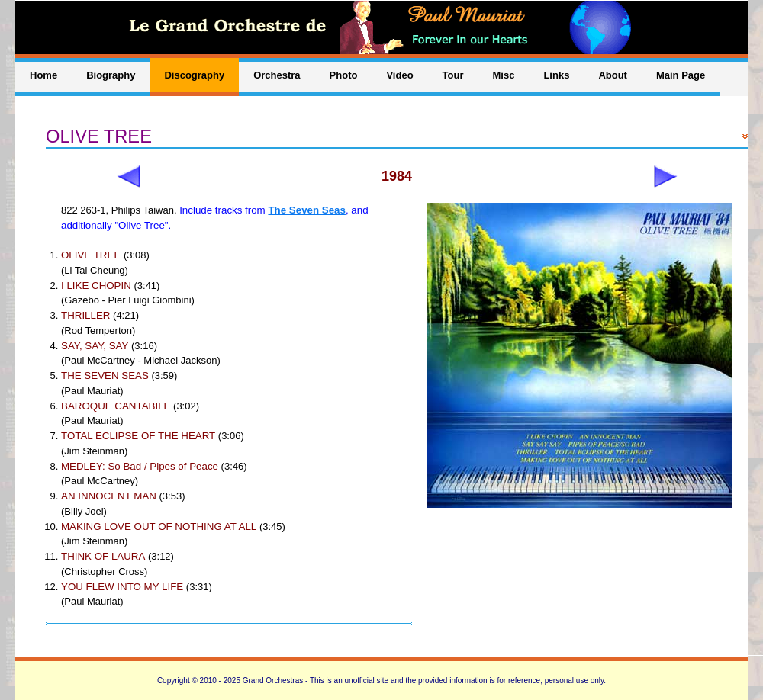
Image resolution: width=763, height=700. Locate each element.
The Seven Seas (307, 210)
